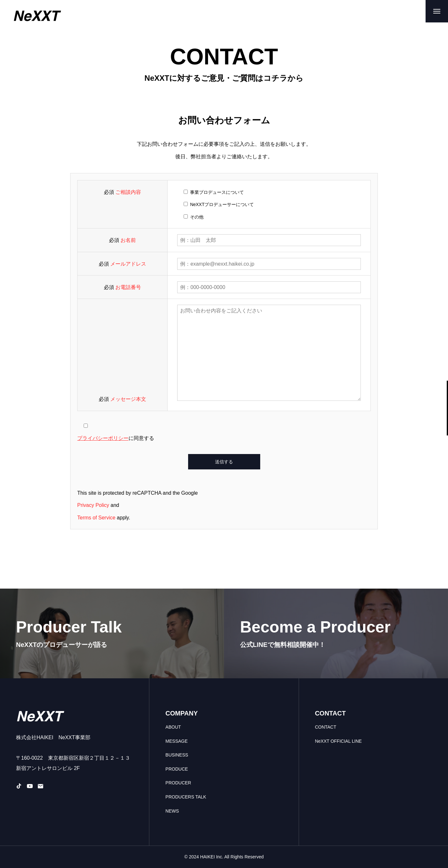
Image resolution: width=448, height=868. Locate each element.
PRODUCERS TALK (186, 797)
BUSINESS (177, 755)
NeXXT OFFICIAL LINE (338, 741)
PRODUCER (178, 783)
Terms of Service (96, 518)
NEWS (172, 811)
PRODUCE (177, 769)
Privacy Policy (93, 505)
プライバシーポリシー (103, 438)
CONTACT (326, 727)
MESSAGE (176, 741)
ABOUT (173, 727)
